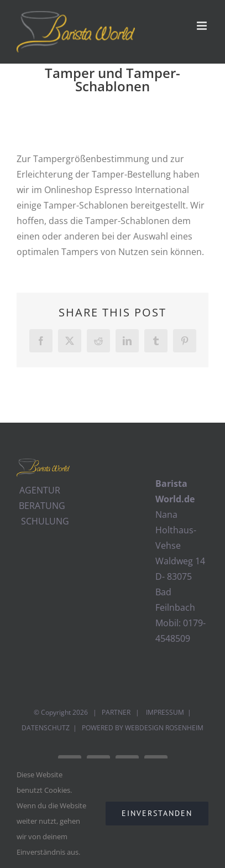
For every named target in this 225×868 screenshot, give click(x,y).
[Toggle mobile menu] (203, 26)
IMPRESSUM (164, 712)
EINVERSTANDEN (157, 813)
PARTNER (116, 712)
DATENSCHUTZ (46, 728)
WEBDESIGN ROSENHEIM (164, 728)
